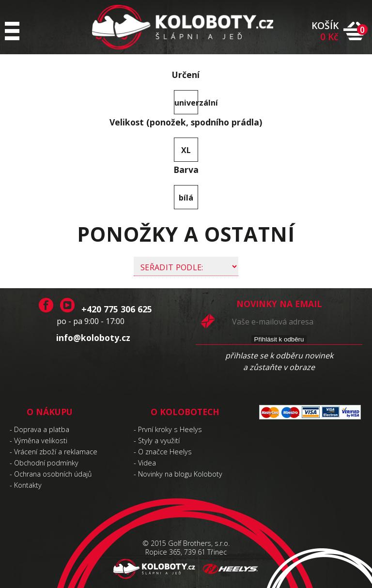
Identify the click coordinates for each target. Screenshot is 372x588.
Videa (147, 463)
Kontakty (28, 485)
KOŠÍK (325, 31)
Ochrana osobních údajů (53, 474)
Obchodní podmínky (46, 463)
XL (186, 150)
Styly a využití (159, 441)
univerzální (186, 103)
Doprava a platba (42, 429)
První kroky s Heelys (170, 429)
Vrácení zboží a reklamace (56, 452)
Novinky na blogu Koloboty (180, 474)
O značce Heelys (165, 452)
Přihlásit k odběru (279, 339)
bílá (186, 198)
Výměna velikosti (41, 441)
